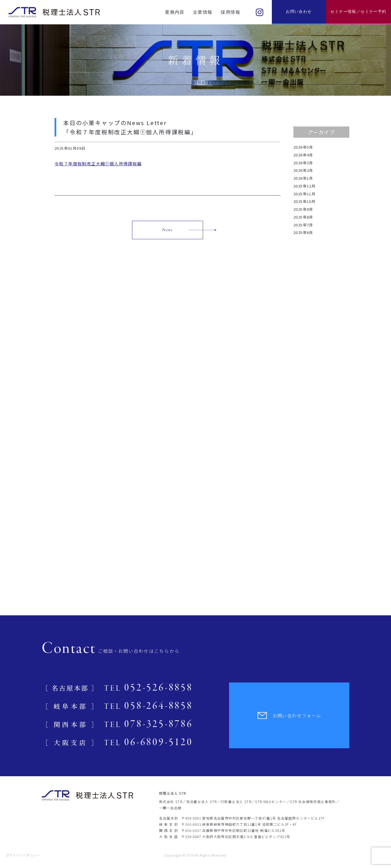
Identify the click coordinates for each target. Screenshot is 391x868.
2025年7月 (303, 225)
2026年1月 (303, 178)
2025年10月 (304, 201)
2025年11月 (304, 194)
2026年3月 (303, 163)
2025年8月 (303, 217)
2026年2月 (303, 170)
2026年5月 (303, 147)
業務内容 (175, 12)
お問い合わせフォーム (289, 715)
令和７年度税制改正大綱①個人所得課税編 (98, 164)
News (168, 230)
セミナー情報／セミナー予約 (358, 12)
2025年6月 (303, 232)
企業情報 (203, 12)
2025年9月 (303, 209)
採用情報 (230, 12)
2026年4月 (303, 155)
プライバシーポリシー (23, 855)
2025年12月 (304, 186)
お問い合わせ (299, 12)
